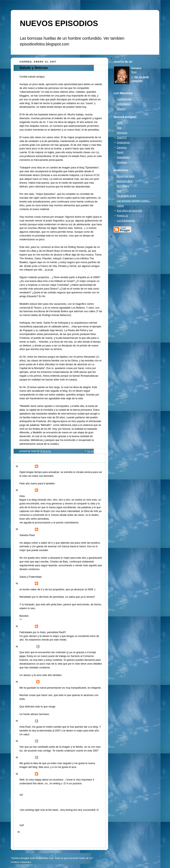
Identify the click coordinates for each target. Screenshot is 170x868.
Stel (119, 128)
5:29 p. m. (28, 722)
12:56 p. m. (29, 647)
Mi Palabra (123, 186)
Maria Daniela (47, 491)
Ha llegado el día (126, 196)
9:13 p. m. (28, 758)
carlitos (44, 683)
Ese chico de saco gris (130, 211)
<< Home (23, 840)
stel (41, 584)
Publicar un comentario (33, 832)
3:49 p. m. (28, 530)
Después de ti (125, 181)
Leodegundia (124, 99)
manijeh (43, 627)
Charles (121, 109)
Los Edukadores (126, 221)
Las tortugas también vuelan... (134, 201)
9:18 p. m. (28, 742)
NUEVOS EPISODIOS (59, 23)
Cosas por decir (126, 176)
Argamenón (123, 143)
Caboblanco (124, 104)
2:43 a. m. (28, 491)
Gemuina (122, 133)
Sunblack (122, 162)
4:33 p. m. (28, 584)
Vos (119, 191)
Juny (120, 123)
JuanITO (122, 138)
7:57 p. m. (28, 467)
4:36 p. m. (28, 627)
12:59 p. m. (29, 683)
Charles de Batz (48, 530)
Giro (41, 775)
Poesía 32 (123, 216)
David (120, 152)
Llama (120, 206)
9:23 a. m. (28, 775)
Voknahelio (123, 157)
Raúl (134, 72)
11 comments (95, 451)
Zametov (122, 148)
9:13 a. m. (46, 451)
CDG (41, 467)
